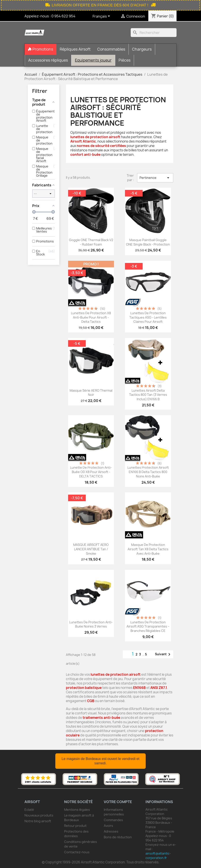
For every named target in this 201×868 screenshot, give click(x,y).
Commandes (113, 820)
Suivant (163, 654)
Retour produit (75, 826)
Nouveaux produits (39, 815)
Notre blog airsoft (38, 821)
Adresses (111, 831)
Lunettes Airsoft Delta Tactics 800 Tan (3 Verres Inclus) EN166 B (148, 395)
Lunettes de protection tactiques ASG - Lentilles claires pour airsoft (148, 317)
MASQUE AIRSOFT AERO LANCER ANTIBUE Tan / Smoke (91, 549)
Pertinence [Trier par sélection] (155, 178)
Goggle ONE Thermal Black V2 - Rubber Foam (91, 242)
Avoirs (108, 826)
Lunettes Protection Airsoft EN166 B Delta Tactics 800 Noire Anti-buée (148, 472)
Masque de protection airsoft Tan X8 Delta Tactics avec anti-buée (148, 549)
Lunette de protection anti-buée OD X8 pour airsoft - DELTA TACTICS (91, 472)
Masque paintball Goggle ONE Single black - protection (148, 242)
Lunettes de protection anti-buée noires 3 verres (91, 624)
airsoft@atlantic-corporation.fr (158, 856)
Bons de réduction (118, 837)
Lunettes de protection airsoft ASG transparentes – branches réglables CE (148, 627)
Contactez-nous (77, 852)
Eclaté (29, 810)
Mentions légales (77, 810)
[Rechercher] (154, 33)
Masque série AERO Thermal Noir (91, 393)
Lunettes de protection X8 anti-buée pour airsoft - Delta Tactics (91, 317)
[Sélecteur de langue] (102, 17)
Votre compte (118, 802)
